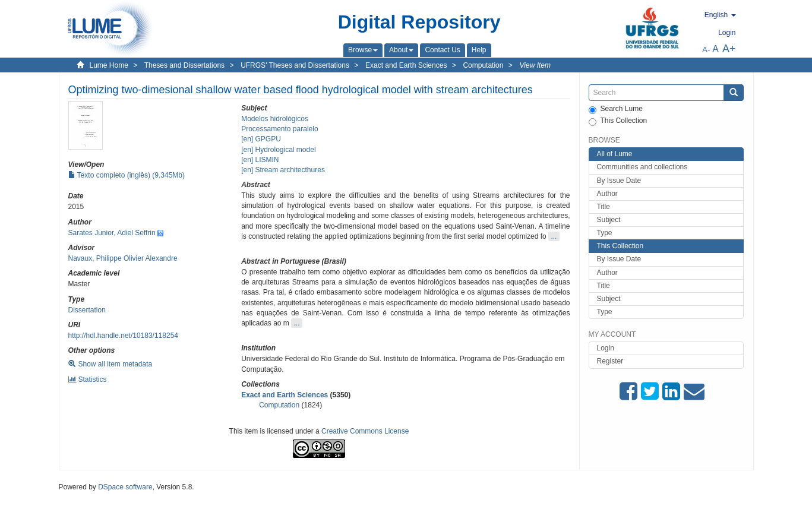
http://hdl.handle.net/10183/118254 (124, 336)
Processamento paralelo (279, 129)
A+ (729, 49)
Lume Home (109, 65)
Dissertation (87, 310)
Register (610, 361)
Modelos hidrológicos (275, 119)
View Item (535, 65)
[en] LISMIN (260, 160)
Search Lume (616, 109)
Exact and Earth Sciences (406, 65)
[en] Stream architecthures (283, 170)
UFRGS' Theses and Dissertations (295, 65)
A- (706, 50)
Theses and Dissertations (184, 65)
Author (607, 194)
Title (604, 207)
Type (605, 233)
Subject (609, 220)
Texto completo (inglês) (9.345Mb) (127, 175)
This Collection (618, 121)
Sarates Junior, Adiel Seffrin (112, 233)
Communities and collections (642, 167)
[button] (363, 50)
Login (606, 348)
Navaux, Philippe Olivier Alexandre (123, 258)
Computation (483, 65)
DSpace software (125, 487)
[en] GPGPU (261, 139)
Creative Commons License (365, 431)
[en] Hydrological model (278, 150)
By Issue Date (619, 181)
